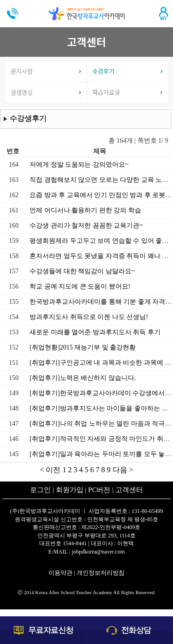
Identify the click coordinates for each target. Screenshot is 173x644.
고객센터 (129, 490)
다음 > (123, 470)
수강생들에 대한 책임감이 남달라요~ (82, 271)
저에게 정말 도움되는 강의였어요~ (79, 165)
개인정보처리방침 (101, 573)
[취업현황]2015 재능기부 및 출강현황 (83, 347)
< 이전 (51, 470)
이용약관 (60, 573)
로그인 (40, 490)
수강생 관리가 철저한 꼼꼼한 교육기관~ (86, 226)
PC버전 (99, 490)
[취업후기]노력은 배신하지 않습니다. (83, 378)
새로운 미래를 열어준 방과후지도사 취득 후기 (95, 332)
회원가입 (70, 490)
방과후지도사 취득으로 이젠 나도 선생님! (89, 317)
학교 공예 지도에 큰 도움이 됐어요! (80, 286)
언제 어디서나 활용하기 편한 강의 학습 (85, 210)
